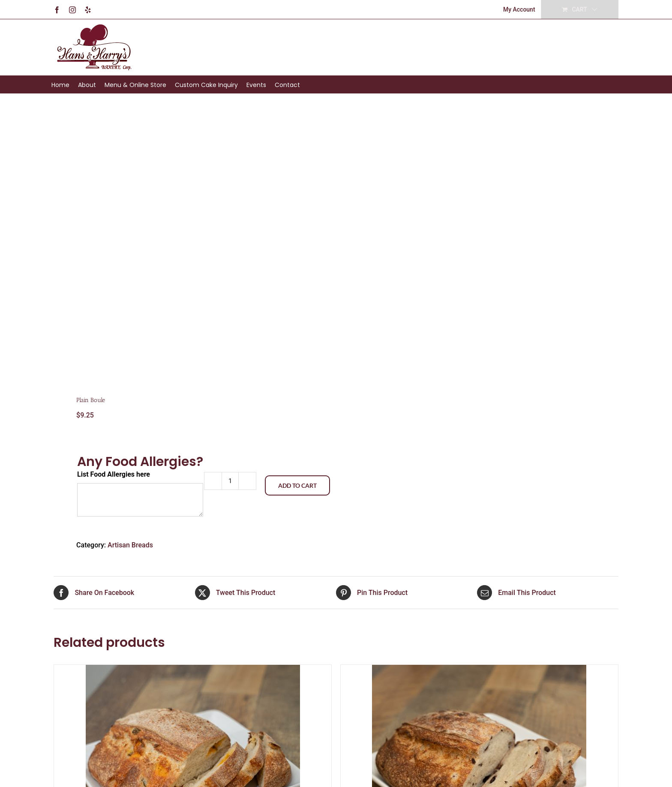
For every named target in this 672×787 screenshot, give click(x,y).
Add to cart (297, 485)
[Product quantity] (230, 481)
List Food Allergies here (114, 474)
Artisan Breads (130, 545)
